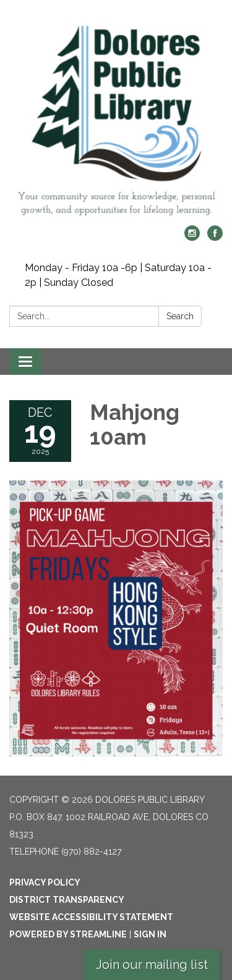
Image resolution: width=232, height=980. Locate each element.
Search (180, 316)
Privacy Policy (45, 882)
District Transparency (67, 900)
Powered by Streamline (68, 934)
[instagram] (192, 237)
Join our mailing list (152, 965)
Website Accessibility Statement (91, 917)
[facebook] (215, 237)
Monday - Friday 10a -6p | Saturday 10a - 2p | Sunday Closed (118, 275)
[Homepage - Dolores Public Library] (116, 119)
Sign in (150, 934)
